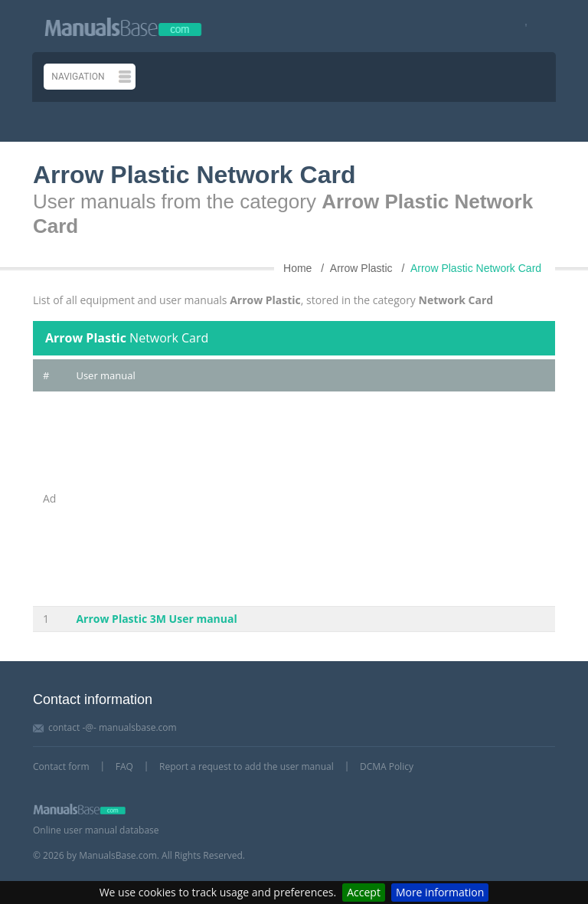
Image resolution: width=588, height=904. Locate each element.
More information (440, 892)
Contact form (61, 766)
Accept (364, 892)
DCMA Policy (387, 766)
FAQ (124, 766)
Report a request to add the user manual (247, 766)
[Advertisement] (310, 499)
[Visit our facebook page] (521, 26)
